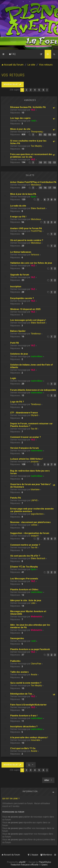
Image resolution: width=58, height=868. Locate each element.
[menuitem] (12, 54)
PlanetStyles (45, 862)
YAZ (33, 110)
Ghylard (34, 415)
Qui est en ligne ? (11, 799)
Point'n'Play (36, 231)
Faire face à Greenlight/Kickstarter (28, 705)
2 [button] (26, 90)
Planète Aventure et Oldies (24, 590)
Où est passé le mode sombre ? (27, 240)
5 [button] (39, 90)
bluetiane (35, 489)
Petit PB (14, 343)
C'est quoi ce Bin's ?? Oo (23, 748)
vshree (34, 525)
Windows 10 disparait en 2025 (25, 309)
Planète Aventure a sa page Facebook (30, 649)
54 (54, 135)
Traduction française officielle (24, 865)
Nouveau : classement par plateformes (30, 522)
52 (45, 135)
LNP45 (34, 500)
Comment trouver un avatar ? (26, 437)
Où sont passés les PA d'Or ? (25, 556)
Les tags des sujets (20, 118)
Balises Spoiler (18, 331)
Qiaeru (44, 865)
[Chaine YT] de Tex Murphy (24, 567)
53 (50, 135)
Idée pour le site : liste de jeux (26, 600)
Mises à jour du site (20, 129)
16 (45, 188)
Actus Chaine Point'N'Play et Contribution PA (33, 182)
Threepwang (37, 132)
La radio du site (18, 206)
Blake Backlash (38, 208)
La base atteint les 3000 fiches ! (27, 459)
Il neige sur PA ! (18, 217)
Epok (33, 197)
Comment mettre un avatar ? (25, 545)
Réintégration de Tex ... (22, 694)
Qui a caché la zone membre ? (26, 683)
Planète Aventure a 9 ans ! (24, 716)
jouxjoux (35, 462)
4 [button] (35, 90)
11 (45, 162)
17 (50, 188)
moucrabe (36, 740)
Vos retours (13, 75)
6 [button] (43, 90)
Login (13, 378)
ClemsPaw (36, 664)
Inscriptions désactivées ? (24, 727)
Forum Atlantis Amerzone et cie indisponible (33, 390)
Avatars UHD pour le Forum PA (26, 228)
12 (50, 162)
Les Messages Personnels (24, 579)
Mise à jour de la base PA (23, 194)
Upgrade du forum (20, 275)
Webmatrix (36, 617)
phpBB (22, 862)
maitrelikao (37, 356)
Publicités (15, 661)
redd (33, 121)
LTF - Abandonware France (24, 413)
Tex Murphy (36, 146)
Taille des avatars (19, 672)
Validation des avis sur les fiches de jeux (31, 263)
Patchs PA (16, 498)
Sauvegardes (17, 638)
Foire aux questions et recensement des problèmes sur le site (31, 156)
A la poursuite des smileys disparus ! (29, 737)
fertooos (35, 255)
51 (40, 135)
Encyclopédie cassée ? (22, 298)
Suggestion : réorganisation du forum (30, 533)
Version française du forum (24, 448)
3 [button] (31, 90)
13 (54, 162)
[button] (47, 90)
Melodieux (36, 185)
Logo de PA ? (17, 402)
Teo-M (34, 429)
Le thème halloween (21, 252)
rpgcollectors (37, 514)
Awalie (34, 675)
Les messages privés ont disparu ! (28, 320)
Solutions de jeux (19, 354)
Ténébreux (36, 334)
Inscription (16, 287)
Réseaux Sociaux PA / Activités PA (28, 107)
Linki (33, 603)
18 (54, 188)
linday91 (35, 536)
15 (40, 188)
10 (40, 162)
